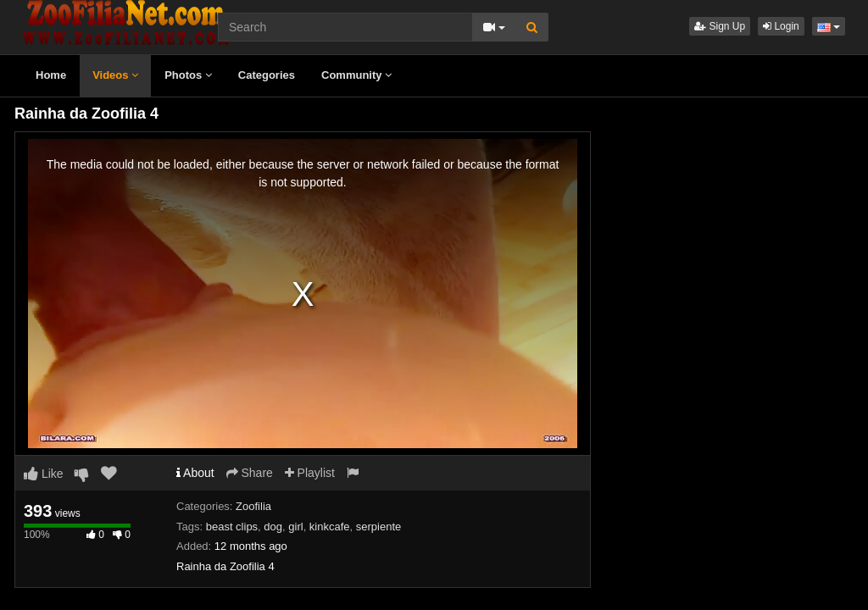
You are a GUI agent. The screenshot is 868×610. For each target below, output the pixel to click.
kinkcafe (330, 527)
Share (250, 473)
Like (44, 474)
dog (273, 527)
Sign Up (720, 26)
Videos (115, 75)
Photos (188, 75)
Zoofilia (253, 506)
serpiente (378, 527)
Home (51, 75)
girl (295, 527)
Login (781, 26)
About (195, 473)
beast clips (232, 527)
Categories (267, 75)
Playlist (310, 473)
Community (356, 75)
